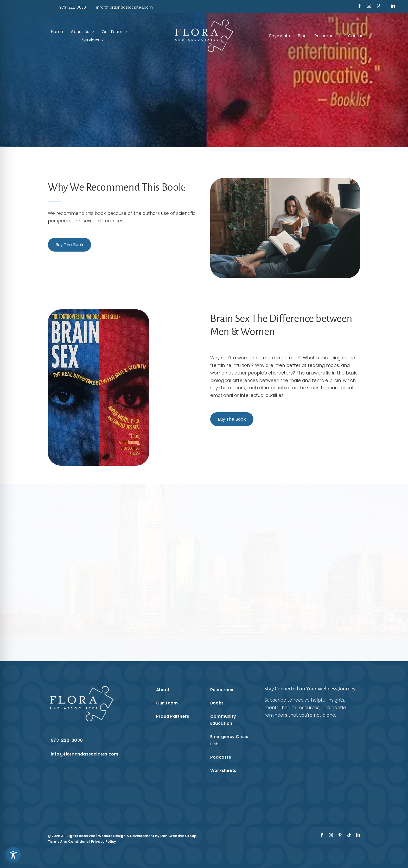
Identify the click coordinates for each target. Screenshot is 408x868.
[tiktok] (349, 835)
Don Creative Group (178, 836)
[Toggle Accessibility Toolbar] (13, 855)
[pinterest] (378, 6)
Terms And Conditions (68, 842)
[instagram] (369, 6)
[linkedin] (393, 6)
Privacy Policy (104, 842)
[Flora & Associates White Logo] (204, 20)
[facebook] (360, 6)
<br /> (306, 761)
